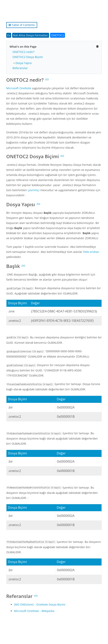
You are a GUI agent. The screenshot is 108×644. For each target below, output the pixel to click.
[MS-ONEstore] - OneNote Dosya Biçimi (40, 604)
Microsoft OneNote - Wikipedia (34, 611)
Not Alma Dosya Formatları (31, 35)
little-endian (91, 252)
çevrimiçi (34, 190)
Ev (9, 35)
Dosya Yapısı (24, 63)
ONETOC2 (58, 35)
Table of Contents (22, 25)
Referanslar (20, 68)
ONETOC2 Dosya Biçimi (28, 57)
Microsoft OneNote (19, 88)
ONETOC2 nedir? (23, 52)
